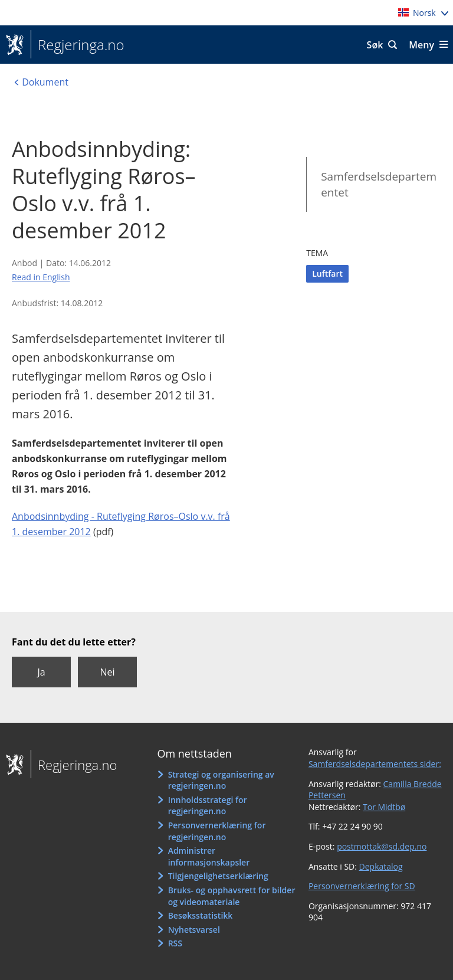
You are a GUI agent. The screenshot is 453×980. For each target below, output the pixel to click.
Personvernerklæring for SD (362, 886)
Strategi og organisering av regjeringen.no (221, 780)
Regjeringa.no (78, 45)
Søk (375, 45)
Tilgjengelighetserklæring (218, 876)
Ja (41, 672)
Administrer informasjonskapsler (209, 856)
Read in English (41, 277)
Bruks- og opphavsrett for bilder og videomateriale (232, 896)
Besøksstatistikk (201, 915)
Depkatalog (381, 866)
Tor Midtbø (384, 807)
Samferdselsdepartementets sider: (375, 764)
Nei (107, 672)
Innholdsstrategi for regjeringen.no (208, 806)
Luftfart (327, 273)
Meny (421, 45)
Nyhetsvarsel (194, 930)
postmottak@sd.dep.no (382, 846)
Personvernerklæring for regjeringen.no (217, 831)
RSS (175, 943)
